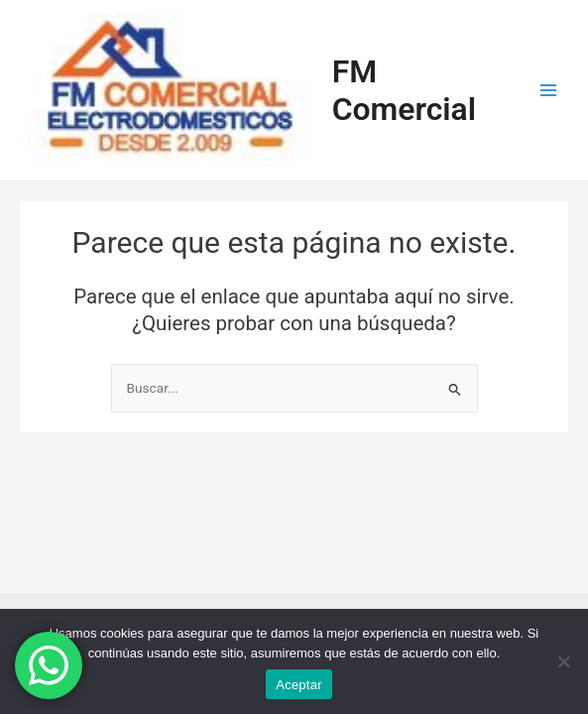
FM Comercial (404, 90)
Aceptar (299, 685)
